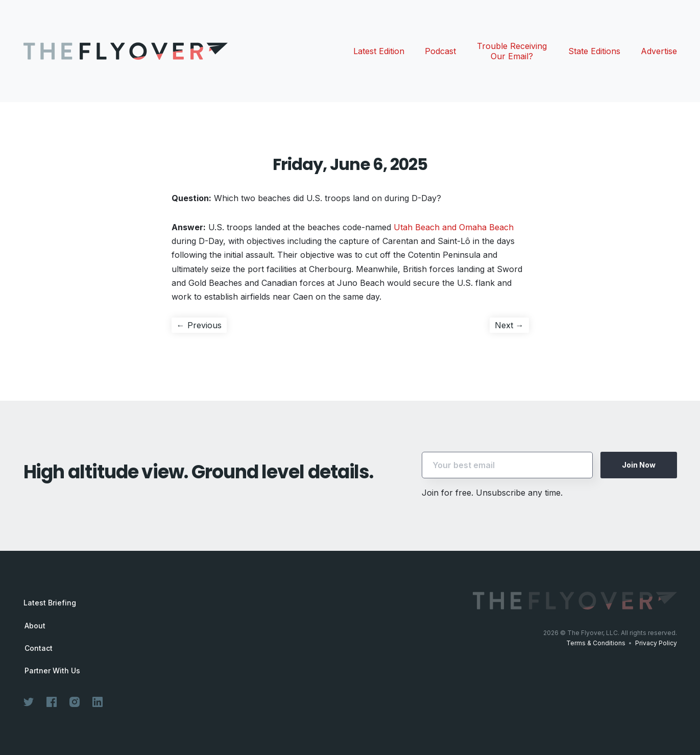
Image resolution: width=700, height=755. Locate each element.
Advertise (659, 51)
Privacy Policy (656, 643)
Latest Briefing (50, 603)
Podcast (440, 51)
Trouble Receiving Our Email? (512, 51)
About (35, 626)
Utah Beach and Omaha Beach (454, 227)
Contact (39, 648)
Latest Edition (379, 51)
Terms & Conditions (596, 643)
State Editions (594, 51)
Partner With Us (52, 671)
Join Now (639, 465)
